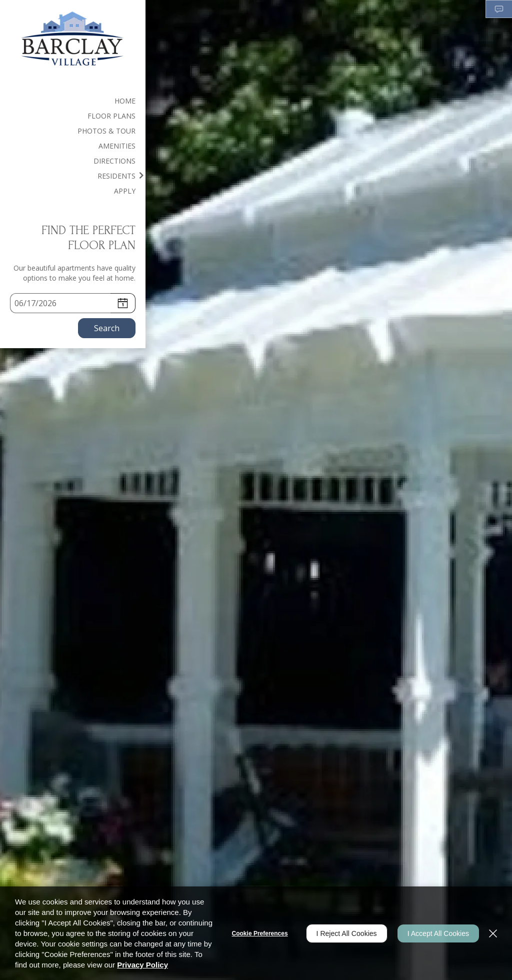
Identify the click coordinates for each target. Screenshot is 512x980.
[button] (499, 9)
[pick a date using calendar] (123, 303)
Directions (114, 161)
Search (107, 328)
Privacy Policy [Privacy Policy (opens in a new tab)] (142, 965)
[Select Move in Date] (60, 303)
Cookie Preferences (260, 933)
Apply (125, 191)
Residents (116, 176)
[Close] (493, 933)
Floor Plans (111, 116)
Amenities (117, 146)
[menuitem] (73, 101)
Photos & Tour (106, 131)
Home (125, 101)
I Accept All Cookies (438, 933)
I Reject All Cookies (347, 933)
